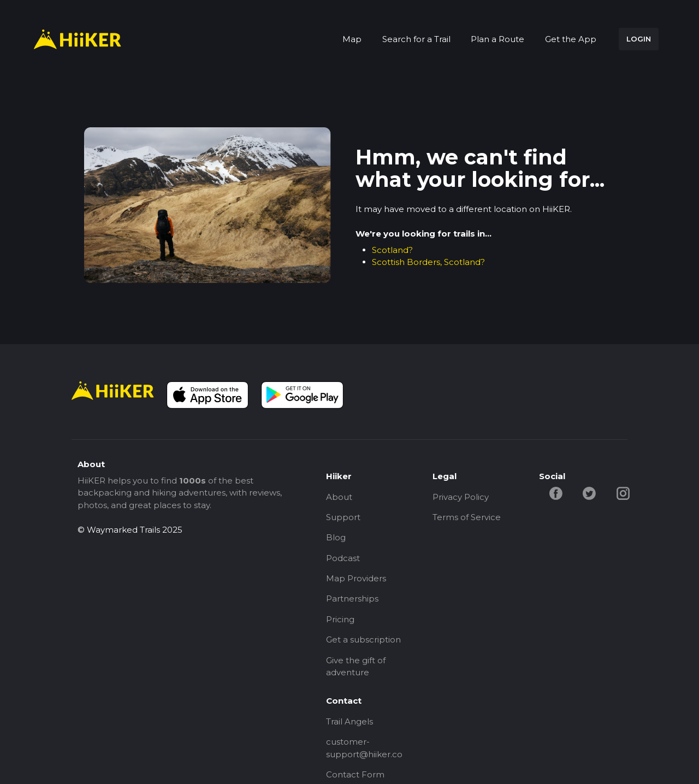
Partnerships (352, 599)
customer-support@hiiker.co (364, 749)
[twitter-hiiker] (590, 493)
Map (352, 39)
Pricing (340, 620)
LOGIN (639, 39)
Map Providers (356, 579)
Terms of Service (467, 517)
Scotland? (392, 250)
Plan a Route (497, 39)
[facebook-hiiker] (556, 493)
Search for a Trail (416, 39)
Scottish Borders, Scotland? (428, 262)
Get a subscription (363, 640)
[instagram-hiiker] (623, 493)
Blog (336, 538)
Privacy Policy (461, 497)
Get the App (571, 39)
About (339, 497)
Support (343, 517)
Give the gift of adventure (356, 667)
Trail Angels (349, 722)
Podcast (343, 558)
